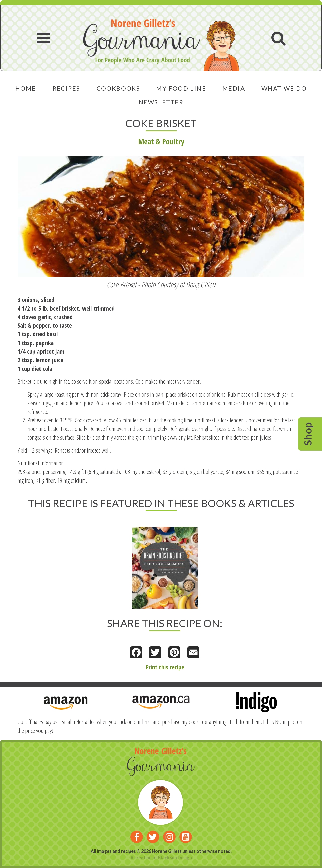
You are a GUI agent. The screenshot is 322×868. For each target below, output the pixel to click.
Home (26, 88)
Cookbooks (118, 88)
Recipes (66, 88)
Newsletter (161, 102)
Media (234, 88)
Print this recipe (165, 667)
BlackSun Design (175, 858)
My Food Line (181, 88)
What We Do (284, 88)
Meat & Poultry (161, 142)
